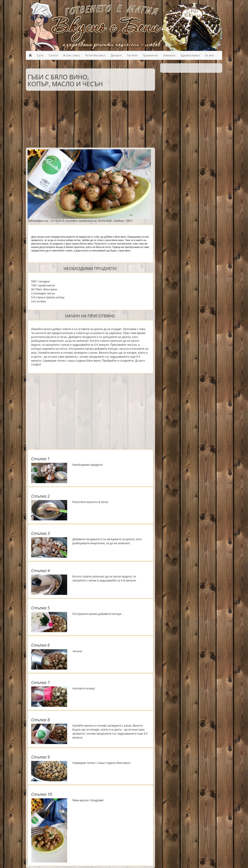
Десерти (116, 55)
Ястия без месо (95, 55)
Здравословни (190, 55)
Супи (40, 55)
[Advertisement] (88, 118)
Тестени (132, 55)
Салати (53, 55)
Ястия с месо (72, 55)
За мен (209, 55)
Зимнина (169, 55)
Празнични (150, 55)
